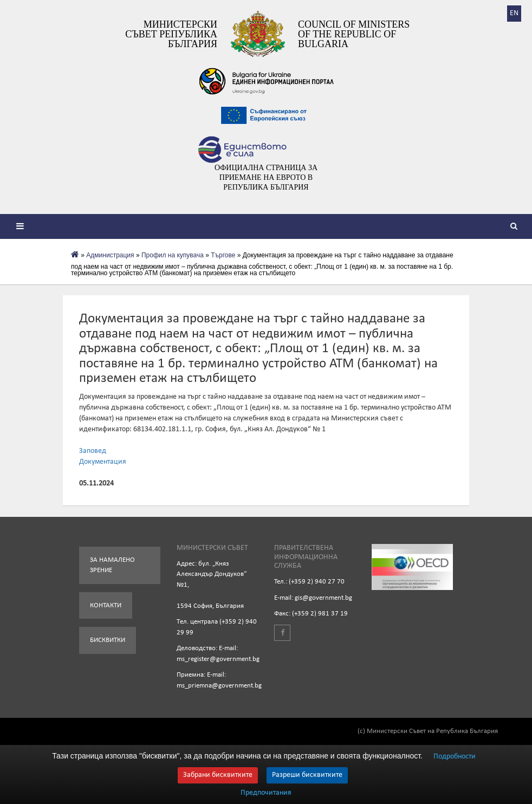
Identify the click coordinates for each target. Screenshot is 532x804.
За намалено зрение (112, 565)
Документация (103, 462)
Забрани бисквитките (218, 775)
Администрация (110, 255)
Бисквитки (108, 640)
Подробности (455, 757)
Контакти (106, 605)
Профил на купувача (173, 255)
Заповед (93, 451)
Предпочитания (266, 793)
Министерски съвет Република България (171, 34)
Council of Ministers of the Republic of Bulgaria (354, 34)
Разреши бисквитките (307, 775)
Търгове (223, 255)
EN (514, 13)
